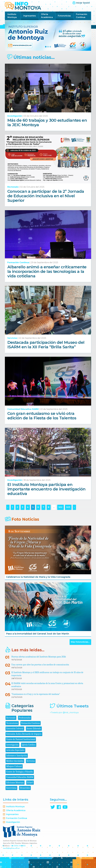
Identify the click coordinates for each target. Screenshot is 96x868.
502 (60, 507)
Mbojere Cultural (14, 766)
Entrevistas (11, 788)
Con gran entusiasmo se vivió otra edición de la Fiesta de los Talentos (42, 416)
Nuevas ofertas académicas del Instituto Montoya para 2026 (39, 657)
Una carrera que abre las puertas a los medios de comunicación (40, 665)
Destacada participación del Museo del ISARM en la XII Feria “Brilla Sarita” (46, 345)
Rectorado (13, 187)
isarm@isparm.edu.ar (11, 848)
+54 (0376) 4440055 (18, 846)
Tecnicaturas (12, 723)
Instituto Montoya (12, 16)
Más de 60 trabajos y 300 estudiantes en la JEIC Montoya (47, 122)
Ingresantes (30, 16)
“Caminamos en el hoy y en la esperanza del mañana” (36, 694)
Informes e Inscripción (17, 756)
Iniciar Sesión (83, 3)
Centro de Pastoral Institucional (21, 739)
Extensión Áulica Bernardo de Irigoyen (24, 734)
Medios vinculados (15, 761)
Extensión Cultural (15, 729)
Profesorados (25, 718)
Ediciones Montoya (15, 783)
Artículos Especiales (15, 750)
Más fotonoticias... (80, 642)
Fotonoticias (64, 16)
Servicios (12, 338)
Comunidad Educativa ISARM (23, 409)
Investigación (15, 116)
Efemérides (25, 788)
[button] (11, 35)
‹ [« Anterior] (8, 507)
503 (68, 507)
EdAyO (30, 783)
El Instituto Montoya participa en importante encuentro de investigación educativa (46, 489)
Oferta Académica (47, 16)
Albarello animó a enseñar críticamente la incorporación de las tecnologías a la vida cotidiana (47, 271)
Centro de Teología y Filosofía (20, 772)
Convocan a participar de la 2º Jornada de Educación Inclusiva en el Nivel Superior (46, 196)
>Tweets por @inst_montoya (64, 712)
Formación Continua (82, 16)
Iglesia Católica (29, 745)
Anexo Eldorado (34, 729)
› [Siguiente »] (74, 507)
